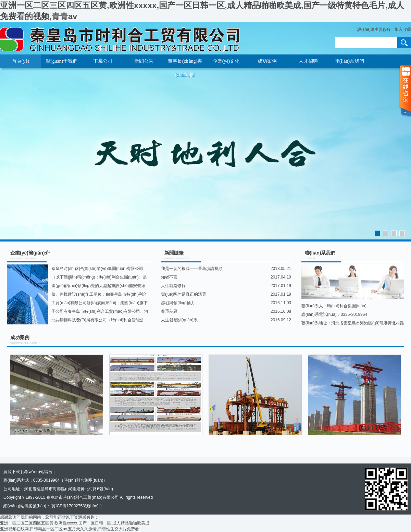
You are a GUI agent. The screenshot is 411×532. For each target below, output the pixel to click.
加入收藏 (403, 29)
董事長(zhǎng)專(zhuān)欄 (185, 63)
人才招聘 (308, 61)
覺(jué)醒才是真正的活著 (184, 294)
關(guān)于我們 (62, 61)
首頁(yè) (21, 61)
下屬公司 (103, 61)
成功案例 (267, 61)
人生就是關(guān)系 (179, 320)
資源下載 (12, 472)
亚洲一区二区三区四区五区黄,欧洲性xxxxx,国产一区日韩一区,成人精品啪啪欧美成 (75, 523)
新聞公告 (144, 61)
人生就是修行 (173, 286)
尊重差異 (169, 311)
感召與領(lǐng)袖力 (178, 303)
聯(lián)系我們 (349, 61)
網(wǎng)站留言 (38, 472)
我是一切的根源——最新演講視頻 (192, 269)
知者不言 (169, 277)
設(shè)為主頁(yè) (374, 29)
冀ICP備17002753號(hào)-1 (76, 506)
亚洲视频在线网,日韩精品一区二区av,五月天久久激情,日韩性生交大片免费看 (70, 529)
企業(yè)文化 (226, 61)
